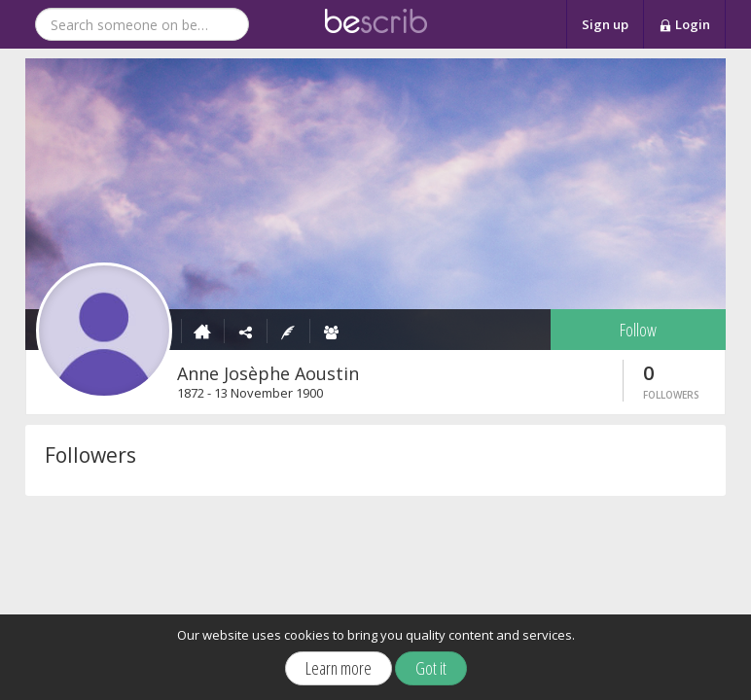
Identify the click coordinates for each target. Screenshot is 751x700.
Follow (638, 330)
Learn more (339, 668)
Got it (431, 668)
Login (684, 25)
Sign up (605, 24)
